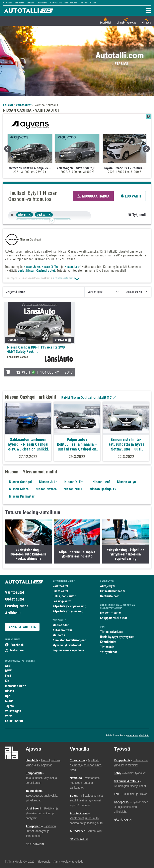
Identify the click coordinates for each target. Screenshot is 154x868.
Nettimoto (19, 3)
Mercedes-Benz (15, 686)
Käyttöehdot (108, 642)
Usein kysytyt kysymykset (117, 637)
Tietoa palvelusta (112, 632)
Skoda (9, 701)
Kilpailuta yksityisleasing (69, 606)
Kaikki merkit (14, 721)
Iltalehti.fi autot (111, 613)
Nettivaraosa (56, 3)
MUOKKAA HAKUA (93, 196)
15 (109, 397)
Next (146, 149)
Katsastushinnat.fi (112, 591)
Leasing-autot (16, 606)
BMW (8, 671)
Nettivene (31, 3)
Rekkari (84, 3)
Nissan (10, 691)
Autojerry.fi (108, 586)
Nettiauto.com (110, 596)
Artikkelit (13, 613)
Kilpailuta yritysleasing (68, 611)
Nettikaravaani (71, 3)
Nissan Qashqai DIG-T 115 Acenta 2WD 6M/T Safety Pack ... (36, 349)
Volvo (9, 716)
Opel (8, 696)
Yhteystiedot (109, 652)
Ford (8, 676)
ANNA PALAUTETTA (22, 627)
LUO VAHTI (131, 196)
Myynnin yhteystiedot (67, 645)
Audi (8, 666)
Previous (8, 149)
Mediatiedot (61, 625)
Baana (93, 3)
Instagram (17, 650)
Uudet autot (15, 599)
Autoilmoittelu (62, 630)
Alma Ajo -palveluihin (138, 735)
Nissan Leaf (72, 267)
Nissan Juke (32, 267)
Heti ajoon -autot (64, 596)
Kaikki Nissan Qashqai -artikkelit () (88, 397)
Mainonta (59, 635)
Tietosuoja (107, 647)
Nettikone (43, 3)
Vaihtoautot (15, 592)
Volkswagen (13, 711)
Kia (7, 681)
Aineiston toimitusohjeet (69, 640)
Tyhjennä (137, 215)
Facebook (17, 645)
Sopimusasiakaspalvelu (68, 650)
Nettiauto (7, 3)
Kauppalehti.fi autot (114, 618)
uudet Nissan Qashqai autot (36, 271)
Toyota (9, 706)
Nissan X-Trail (51, 267)
